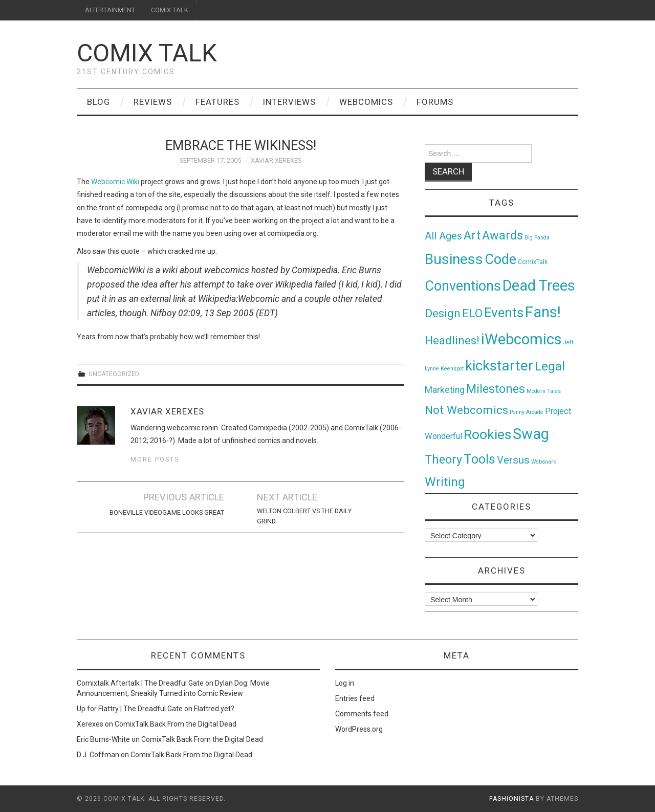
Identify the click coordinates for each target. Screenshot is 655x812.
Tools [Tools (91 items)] (479, 459)
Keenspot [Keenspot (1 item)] (452, 369)
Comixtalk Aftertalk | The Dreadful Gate (140, 683)
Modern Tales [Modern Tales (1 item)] (544, 391)
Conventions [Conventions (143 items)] (463, 286)
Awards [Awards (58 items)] (503, 235)
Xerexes (90, 724)
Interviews (289, 102)
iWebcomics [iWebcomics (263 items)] (521, 339)
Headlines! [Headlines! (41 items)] (452, 340)
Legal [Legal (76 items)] (550, 366)
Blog (99, 102)
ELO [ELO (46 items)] (472, 313)
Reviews (153, 102)
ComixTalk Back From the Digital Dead (176, 724)
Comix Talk (147, 53)
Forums (435, 102)
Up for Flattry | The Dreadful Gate (130, 709)
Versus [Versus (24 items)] (513, 460)
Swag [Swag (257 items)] (531, 434)
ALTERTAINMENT (110, 10)
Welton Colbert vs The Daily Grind (304, 516)
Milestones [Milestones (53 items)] (496, 389)
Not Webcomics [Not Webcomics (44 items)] (466, 410)
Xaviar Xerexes (276, 160)
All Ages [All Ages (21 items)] (443, 236)
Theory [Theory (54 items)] (443, 459)
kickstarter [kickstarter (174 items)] (499, 366)
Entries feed (355, 698)
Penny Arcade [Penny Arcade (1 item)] (527, 412)
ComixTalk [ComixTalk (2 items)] (533, 262)
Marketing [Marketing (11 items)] (445, 390)
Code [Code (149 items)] (500, 259)
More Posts (155, 459)
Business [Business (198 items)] (454, 259)
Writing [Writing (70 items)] (445, 482)
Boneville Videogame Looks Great (167, 512)
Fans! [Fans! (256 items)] (543, 312)
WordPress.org (359, 729)
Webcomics (366, 102)
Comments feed (362, 714)
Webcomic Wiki (115, 182)
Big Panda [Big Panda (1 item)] (537, 238)
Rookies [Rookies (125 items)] (487, 434)
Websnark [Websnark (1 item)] (544, 462)
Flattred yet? (214, 709)
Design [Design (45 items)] (443, 313)
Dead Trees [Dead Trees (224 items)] (539, 286)
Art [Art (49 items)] (472, 236)
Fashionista (511, 799)
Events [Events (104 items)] (504, 313)
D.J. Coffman (98, 755)
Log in (345, 683)
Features (217, 102)
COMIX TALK (170, 10)
